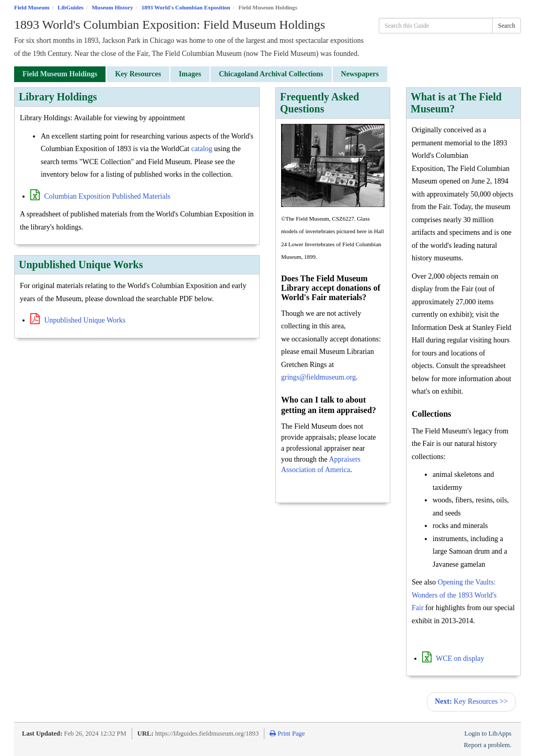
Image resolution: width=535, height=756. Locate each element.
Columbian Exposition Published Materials (100, 196)
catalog (202, 149)
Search (507, 26)
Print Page (287, 734)
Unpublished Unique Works (78, 320)
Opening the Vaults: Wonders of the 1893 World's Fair (454, 595)
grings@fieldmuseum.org (318, 377)
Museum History (113, 7)
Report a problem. (488, 745)
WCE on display (453, 658)
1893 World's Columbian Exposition (186, 7)
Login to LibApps (488, 734)
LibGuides (71, 7)
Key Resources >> (471, 701)
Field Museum (32, 7)
